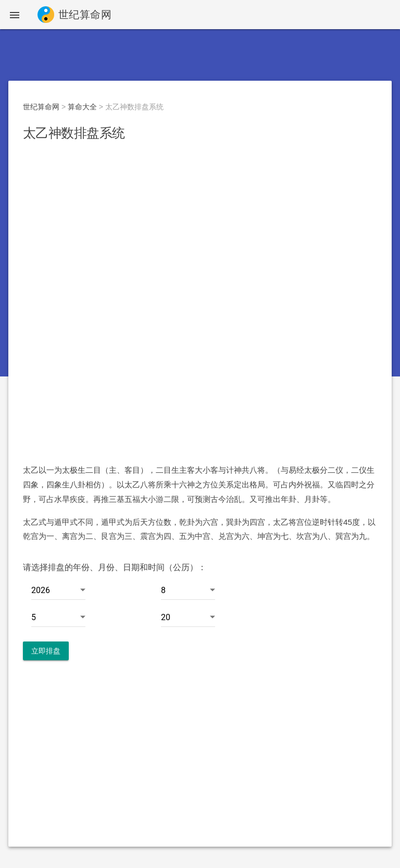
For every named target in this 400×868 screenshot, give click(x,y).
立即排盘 (46, 651)
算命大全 (82, 107)
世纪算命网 (41, 107)
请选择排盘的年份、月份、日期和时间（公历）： (115, 567)
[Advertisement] (200, 228)
